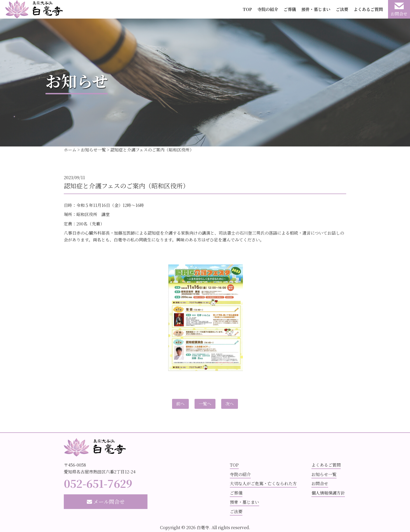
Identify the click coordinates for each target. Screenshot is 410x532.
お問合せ (320, 483)
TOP (247, 9)
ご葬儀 (290, 9)
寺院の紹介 (268, 9)
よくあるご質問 (368, 9)
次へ (230, 404)
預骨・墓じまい (316, 9)
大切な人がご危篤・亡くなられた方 (263, 483)
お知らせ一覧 (324, 474)
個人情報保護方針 (328, 493)
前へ (180, 404)
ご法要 (342, 9)
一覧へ (205, 404)
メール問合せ (106, 502)
